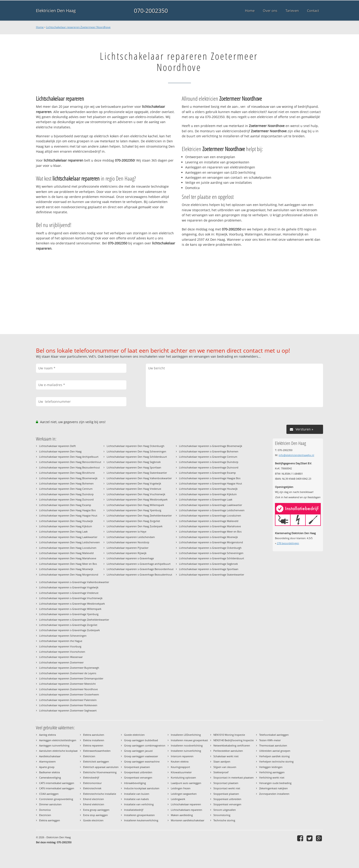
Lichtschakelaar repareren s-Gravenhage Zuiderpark (69, 630)
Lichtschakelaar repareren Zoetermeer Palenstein (68, 700)
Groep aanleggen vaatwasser (141, 756)
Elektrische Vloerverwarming (100, 772)
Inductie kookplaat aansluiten (142, 788)
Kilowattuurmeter (181, 772)
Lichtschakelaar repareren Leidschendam (131, 537)
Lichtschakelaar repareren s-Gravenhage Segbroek (208, 564)
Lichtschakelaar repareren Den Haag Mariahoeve (68, 558)
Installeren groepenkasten (139, 815)
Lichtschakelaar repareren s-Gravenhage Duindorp (209, 462)
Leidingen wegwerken (184, 794)
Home (40, 27)
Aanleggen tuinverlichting (54, 745)
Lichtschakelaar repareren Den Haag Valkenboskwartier (139, 478)
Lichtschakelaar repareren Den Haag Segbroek (134, 462)
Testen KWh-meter (270, 740)
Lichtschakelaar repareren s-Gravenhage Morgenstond (211, 542)
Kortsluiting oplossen (183, 777)
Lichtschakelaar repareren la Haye (126, 531)
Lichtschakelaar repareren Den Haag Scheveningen (136, 451)
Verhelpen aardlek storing (274, 756)
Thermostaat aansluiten (273, 745)
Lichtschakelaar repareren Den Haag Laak (63, 531)
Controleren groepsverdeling (56, 799)
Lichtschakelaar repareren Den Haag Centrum (66, 489)
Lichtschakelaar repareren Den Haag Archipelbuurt (69, 457)
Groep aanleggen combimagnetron (145, 745)
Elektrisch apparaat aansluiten (101, 767)
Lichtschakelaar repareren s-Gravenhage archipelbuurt (139, 564)
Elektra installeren (94, 740)
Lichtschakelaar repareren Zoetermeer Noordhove (78, 27)
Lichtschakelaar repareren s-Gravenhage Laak (206, 499)
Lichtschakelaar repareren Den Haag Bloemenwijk (68, 478)
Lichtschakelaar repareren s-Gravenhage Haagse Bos (210, 478)
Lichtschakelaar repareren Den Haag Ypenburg (134, 510)
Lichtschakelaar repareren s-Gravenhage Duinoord (209, 467)
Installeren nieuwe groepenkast (189, 740)
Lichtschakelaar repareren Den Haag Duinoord (66, 499)
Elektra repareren (93, 745)
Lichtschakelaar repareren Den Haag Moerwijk (66, 569)
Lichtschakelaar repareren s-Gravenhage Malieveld (209, 521)
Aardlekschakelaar (50, 756)
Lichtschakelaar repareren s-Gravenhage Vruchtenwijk (71, 598)
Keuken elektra (180, 761)
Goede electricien (93, 820)
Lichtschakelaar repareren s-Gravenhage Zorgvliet (68, 625)
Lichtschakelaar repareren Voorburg (60, 646)
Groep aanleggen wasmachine (142, 761)
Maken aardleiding (182, 815)
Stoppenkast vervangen (227, 804)
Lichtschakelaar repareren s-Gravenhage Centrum (208, 457)
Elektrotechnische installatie (100, 794)
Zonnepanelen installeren (274, 794)
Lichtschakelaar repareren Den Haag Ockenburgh (136, 446)
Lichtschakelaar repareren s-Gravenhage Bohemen (209, 451)
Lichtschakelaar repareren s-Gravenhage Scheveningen (211, 553)
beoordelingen (288, 543)
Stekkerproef (221, 772)
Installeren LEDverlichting (186, 735)
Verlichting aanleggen (272, 772)
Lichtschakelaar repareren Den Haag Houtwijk (66, 521)
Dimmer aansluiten (50, 804)
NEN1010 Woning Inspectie (229, 735)
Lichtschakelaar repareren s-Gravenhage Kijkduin (208, 494)
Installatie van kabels (136, 799)
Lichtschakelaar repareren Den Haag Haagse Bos (67, 510)
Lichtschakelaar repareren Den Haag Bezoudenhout (69, 467)
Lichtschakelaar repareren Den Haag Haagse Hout (68, 515)
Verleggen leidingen (271, 767)
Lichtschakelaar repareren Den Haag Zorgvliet (133, 521)
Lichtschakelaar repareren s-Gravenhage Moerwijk (208, 537)
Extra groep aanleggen (96, 810)
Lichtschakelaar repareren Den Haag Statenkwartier (137, 473)
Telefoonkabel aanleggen (274, 735)
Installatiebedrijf (134, 810)
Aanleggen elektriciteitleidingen (58, 740)
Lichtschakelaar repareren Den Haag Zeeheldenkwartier (139, 515)
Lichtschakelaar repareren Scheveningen (63, 636)
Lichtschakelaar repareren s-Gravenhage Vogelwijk (69, 587)
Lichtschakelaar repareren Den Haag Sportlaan (134, 467)
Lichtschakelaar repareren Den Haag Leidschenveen (69, 542)
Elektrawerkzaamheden (97, 751)
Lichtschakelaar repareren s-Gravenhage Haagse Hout (211, 483)
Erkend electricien (94, 799)
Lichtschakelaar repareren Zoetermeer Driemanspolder (71, 678)
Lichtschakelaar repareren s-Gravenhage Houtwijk (208, 489)
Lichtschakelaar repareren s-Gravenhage (130, 558)
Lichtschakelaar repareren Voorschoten (62, 652)
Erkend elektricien (94, 804)
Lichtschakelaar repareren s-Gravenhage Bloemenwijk (211, 446)
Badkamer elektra (49, 772)
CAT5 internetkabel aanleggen (57, 783)
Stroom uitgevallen (225, 810)
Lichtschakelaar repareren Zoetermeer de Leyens (68, 673)
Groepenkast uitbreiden (138, 772)
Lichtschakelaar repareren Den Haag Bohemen (66, 483)
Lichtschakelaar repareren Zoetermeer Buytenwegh (69, 668)
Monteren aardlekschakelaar (188, 820)
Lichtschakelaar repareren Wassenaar (61, 657)
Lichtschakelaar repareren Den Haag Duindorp (66, 494)
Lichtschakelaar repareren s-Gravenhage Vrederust (69, 593)
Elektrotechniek (92, 788)
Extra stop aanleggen (95, 815)
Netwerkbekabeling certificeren (232, 745)
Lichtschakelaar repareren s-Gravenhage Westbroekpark (72, 604)
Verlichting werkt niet (272, 777)
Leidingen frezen (181, 788)
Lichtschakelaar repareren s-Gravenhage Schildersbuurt (212, 558)
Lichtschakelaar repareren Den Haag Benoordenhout (70, 462)
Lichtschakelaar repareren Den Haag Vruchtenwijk (136, 494)
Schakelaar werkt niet (226, 756)
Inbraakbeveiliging (135, 783)
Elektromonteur (92, 783)
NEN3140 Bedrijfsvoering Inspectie (234, 740)
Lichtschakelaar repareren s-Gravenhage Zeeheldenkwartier (74, 620)
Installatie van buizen (137, 794)
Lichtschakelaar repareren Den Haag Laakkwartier (68, 537)
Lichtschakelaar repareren (186, 804)
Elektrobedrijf (91, 777)
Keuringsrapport (180, 767)
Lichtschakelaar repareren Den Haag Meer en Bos (68, 564)
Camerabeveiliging (50, 777)
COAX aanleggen (49, 794)
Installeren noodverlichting (187, 745)
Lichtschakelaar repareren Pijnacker (128, 548)
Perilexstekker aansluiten (228, 751)
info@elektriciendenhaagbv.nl (296, 455)
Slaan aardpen (222, 761)
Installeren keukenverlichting (141, 820)
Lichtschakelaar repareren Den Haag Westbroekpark (137, 499)
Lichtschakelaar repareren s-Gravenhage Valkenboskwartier (74, 582)
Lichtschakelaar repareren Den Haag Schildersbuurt (137, 457)
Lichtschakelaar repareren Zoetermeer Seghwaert (68, 710)
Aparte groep (47, 767)
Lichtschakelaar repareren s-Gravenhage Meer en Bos (210, 531)
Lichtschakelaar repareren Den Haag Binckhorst (67, 473)
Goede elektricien (134, 735)
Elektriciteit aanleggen (96, 761)
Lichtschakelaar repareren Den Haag (60, 451)
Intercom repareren (182, 756)
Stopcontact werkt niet (227, 788)
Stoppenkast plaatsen (226, 794)
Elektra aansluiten (94, 735)
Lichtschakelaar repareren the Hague (61, 641)
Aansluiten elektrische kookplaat (58, 751)
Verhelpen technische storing (276, 761)
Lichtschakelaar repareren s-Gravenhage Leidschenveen (212, 510)
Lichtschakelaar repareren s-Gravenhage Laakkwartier (211, 505)
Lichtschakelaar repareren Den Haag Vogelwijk (134, 483)
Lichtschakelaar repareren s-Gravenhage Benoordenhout (140, 569)
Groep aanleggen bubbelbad (141, 740)
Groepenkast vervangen (138, 777)
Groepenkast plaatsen (137, 767)
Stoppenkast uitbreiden (227, 799)
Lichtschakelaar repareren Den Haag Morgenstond (69, 575)
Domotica (45, 810)
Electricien (45, 815)
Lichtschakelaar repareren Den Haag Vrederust (134, 489)
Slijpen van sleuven (225, 767)
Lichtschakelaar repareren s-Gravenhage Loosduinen (210, 515)
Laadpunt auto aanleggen (186, 783)
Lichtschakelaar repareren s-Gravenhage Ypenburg (69, 614)
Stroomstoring (222, 815)
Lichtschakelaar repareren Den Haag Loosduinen (68, 548)
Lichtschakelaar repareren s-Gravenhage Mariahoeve (210, 526)
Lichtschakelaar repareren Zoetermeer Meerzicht (67, 684)
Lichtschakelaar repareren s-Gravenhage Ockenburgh (210, 548)
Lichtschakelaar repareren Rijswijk (127, 553)
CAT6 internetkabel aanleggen (57, 788)
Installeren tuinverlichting (186, 751)
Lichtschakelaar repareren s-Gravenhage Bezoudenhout (139, 575)
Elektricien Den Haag (56, 11)
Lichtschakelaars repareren (186, 810)
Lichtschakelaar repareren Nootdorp (128, 542)
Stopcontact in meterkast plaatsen (234, 777)
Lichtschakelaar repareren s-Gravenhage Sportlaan (209, 569)
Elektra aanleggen (50, 820)
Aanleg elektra (48, 735)
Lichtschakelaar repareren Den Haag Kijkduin (66, 526)
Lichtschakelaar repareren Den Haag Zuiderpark (135, 526)
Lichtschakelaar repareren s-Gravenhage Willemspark (70, 609)
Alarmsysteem (47, 761)
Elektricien (89, 756)
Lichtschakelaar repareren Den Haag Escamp (65, 505)
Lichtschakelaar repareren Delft (57, 446)
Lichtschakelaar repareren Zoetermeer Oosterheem (69, 694)
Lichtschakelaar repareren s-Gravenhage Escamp (207, 473)
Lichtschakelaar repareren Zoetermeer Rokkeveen (68, 705)
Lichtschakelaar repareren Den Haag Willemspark (135, 505)
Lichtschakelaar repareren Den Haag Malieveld (66, 553)
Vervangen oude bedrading (275, 783)
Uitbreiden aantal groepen (275, 751)
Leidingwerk (178, 799)
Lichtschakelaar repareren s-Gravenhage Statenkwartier (212, 575)
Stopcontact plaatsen (226, 783)
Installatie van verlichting (139, 804)
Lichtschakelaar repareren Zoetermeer (61, 662)
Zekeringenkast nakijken (273, 788)
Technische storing (224, 820)
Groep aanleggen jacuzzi (138, 751)
